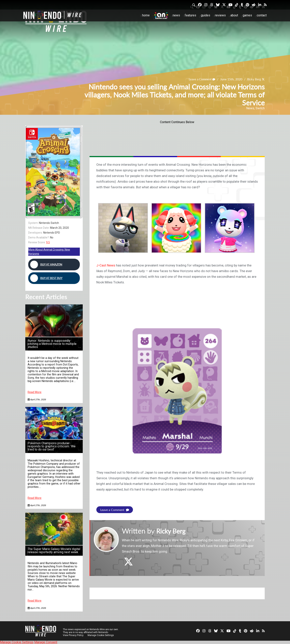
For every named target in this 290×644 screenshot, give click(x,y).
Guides (206, 15)
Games (247, 15)
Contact (262, 15)
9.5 (48, 242)
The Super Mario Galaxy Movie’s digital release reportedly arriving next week (54, 551)
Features (190, 15)
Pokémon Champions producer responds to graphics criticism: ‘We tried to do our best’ (52, 446)
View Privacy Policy (73, 635)
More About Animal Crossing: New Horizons (49, 252)
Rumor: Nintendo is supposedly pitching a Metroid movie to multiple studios (52, 344)
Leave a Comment (200, 79)
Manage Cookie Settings (101, 635)
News (176, 15)
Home (146, 15)
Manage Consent (46, 642)
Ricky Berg (254, 79)
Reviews (220, 15)
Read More (35, 392)
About (234, 15)
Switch (260, 108)
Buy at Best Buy (46, 278)
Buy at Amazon (46, 265)
